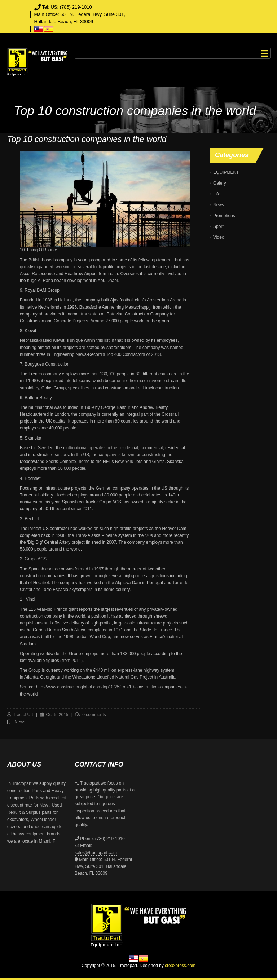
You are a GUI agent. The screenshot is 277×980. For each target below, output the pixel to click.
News (20, 722)
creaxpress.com (180, 966)
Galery (219, 183)
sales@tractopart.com (96, 853)
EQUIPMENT (226, 172)
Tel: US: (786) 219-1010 (67, 7)
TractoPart (23, 715)
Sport (218, 226)
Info (217, 194)
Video (219, 237)
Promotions (224, 216)
